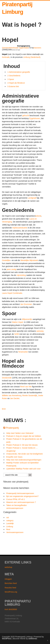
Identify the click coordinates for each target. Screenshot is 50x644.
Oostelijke (6, 260)
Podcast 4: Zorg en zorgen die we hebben (24, 436)
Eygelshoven (35, 118)
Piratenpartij (12, 428)
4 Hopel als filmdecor (16, 83)
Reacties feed (10, 588)
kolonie (38, 216)
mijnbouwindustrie (20, 228)
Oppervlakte (24, 48)
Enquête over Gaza (14, 457)
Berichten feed (11, 583)
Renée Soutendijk (30, 395)
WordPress (7, 639)
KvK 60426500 (11, 609)
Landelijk (10, 523)
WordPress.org (11, 592)
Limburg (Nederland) (32, 57)
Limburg (10, 526)
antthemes (33, 639)
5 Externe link (13, 86)
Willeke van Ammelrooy (12, 395)
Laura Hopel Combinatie (12, 293)
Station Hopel (17, 322)
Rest (8, 529)
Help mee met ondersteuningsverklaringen (24, 460)
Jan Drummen (26, 304)
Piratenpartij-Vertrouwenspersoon (20, 493)
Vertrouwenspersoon (15, 532)
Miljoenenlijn (27, 319)
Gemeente (6, 48)
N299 (17, 334)
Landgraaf (32, 198)
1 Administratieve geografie (19, 72)
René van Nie (26, 387)
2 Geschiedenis (14, 76)
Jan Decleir (15, 398)
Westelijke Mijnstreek (29, 260)
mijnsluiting (21, 275)
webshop (8, 567)
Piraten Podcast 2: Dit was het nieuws (22, 445)
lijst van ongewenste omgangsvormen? (22, 496)
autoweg (40, 331)
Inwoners (37, 48)
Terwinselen (23, 352)
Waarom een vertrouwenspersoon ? (21, 502)
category (10, 521)
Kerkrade (14, 48)
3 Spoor (11, 79)
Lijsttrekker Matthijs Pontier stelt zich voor (23, 469)
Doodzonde (7, 378)
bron (4, 409)
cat (8, 517)
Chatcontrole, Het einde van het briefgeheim (25, 454)
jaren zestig (11, 269)
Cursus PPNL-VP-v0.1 (16, 499)
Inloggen (8, 579)
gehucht (26, 116)
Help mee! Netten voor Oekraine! (20, 433)
